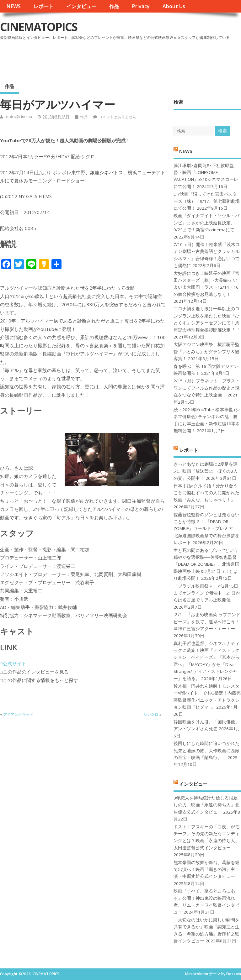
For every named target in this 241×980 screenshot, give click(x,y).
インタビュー (81, 6)
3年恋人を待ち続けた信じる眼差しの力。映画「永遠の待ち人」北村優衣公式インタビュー (206, 805)
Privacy (141, 6)
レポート (44, 6)
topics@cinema (18, 117)
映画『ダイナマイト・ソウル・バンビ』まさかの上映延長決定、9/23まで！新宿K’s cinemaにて (206, 223)
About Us (174, 6)
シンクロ (151, 714)
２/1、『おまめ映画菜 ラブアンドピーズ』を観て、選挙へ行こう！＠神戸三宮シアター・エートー (207, 622)
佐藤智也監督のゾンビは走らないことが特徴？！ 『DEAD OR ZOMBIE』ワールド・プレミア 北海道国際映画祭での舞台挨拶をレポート (206, 529)
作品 (114, 6)
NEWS (13, 6)
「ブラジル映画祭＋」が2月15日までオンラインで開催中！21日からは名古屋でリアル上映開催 (207, 593)
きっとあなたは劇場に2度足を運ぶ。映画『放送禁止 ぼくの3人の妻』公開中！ (206, 471)
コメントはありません (117, 117)
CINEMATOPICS (39, 27)
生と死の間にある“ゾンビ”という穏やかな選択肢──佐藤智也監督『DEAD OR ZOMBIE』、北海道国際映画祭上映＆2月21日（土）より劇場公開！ (206, 564)
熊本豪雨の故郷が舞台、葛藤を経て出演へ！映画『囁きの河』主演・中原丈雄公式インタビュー (206, 870)
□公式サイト (13, 663)
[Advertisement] (121, 59)
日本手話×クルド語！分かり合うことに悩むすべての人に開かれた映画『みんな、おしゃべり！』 (206, 493)
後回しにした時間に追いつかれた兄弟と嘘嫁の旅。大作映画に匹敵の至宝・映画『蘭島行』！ (206, 750)
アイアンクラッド (18, 714)
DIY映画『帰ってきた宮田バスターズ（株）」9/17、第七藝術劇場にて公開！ (207, 201)
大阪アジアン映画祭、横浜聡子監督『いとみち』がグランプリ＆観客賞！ (206, 351)
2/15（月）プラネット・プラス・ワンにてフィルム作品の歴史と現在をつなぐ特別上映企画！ (207, 388)
